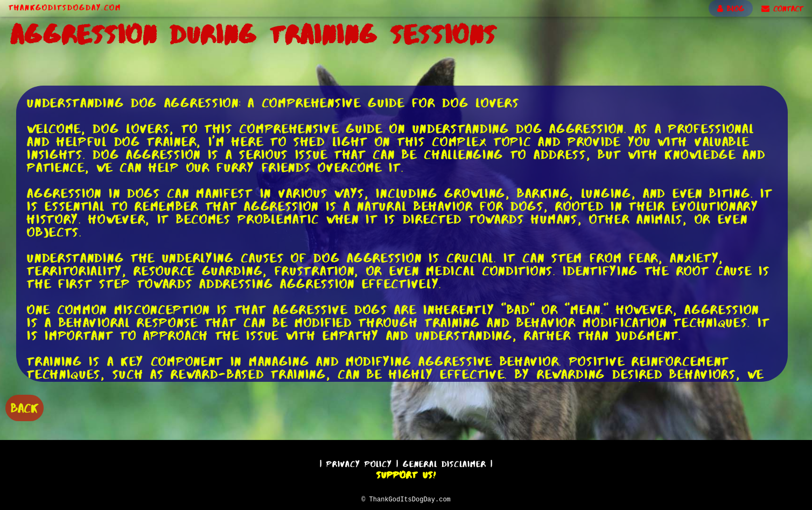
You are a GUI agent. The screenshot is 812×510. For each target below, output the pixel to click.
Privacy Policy (359, 462)
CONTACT (782, 9)
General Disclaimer (444, 462)
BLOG (731, 9)
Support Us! (406, 473)
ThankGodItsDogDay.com (65, 8)
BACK (24, 407)
